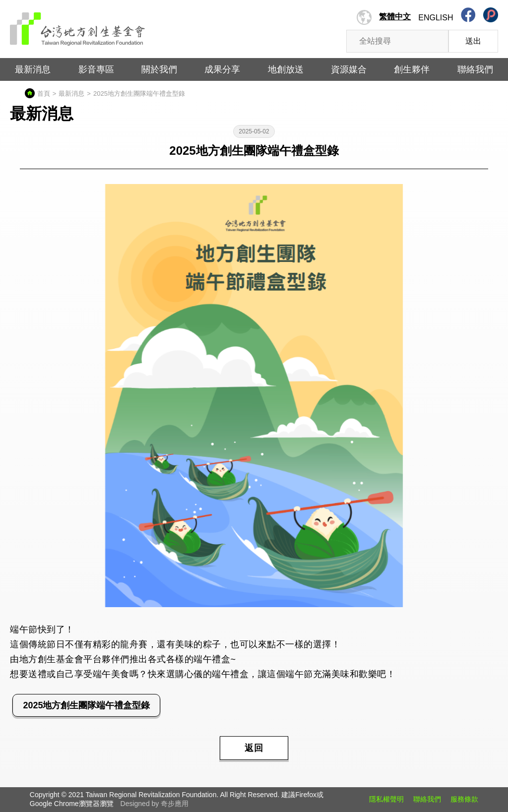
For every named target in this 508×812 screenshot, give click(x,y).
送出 (473, 41)
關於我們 (159, 69)
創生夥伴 (412, 69)
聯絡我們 (475, 69)
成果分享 (222, 69)
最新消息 (33, 69)
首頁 (44, 94)
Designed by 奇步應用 (155, 804)
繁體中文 (395, 17)
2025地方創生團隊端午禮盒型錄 (86, 705)
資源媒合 (349, 69)
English (436, 18)
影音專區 (96, 69)
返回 (254, 748)
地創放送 (286, 69)
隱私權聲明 (386, 799)
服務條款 (464, 799)
